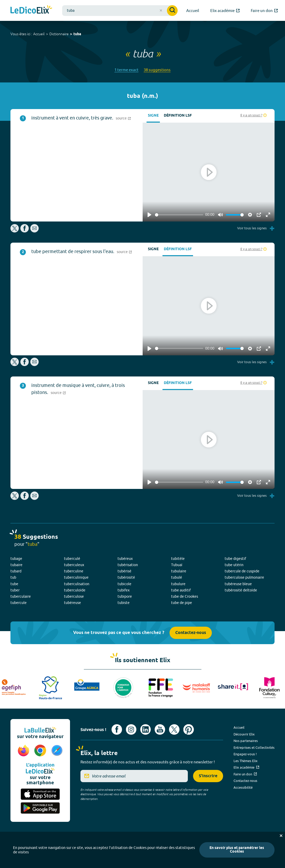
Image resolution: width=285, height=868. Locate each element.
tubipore (125, 596)
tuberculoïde (75, 590)
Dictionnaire (59, 34)
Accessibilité (243, 787)
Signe (153, 116)
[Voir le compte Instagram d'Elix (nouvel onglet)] (131, 729)
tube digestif (235, 559)
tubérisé (124, 571)
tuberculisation (77, 584)
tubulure (178, 584)
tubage (16, 559)
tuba (77, 34)
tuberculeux (74, 565)
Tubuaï (177, 565)
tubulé (177, 577)
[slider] (179, 215)
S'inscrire (208, 776)
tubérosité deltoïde (241, 590)
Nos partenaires (246, 741)
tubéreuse (72, 603)
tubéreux (125, 559)
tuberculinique (76, 577)
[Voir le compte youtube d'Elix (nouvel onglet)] (160, 729)
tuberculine (74, 571)
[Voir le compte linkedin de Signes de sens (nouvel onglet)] (146, 729)
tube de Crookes (185, 596)
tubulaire (179, 571)
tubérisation (128, 565)
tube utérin (234, 565)
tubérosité (126, 577)
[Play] (149, 215)
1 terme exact (126, 70)
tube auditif (181, 590)
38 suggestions (157, 70)
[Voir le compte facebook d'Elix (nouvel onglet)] (117, 729)
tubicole (124, 584)
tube (14, 584)
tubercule (19, 603)
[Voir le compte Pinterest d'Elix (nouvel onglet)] (189, 729)
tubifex (124, 590)
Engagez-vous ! (245, 754)
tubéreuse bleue (238, 584)
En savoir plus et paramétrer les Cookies (237, 850)
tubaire (16, 565)
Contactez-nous (191, 633)
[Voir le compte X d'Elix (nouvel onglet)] (174, 729)
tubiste (124, 603)
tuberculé (72, 559)
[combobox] (120, 11)
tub (13, 577)
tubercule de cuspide (242, 571)
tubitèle (178, 559)
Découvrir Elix (244, 734)
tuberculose (74, 596)
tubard (16, 571)
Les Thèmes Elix (246, 761)
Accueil (39, 34)
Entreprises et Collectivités (254, 747)
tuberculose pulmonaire (244, 577)
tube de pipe (182, 603)
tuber (15, 590)
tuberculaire (21, 596)
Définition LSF (178, 116)
